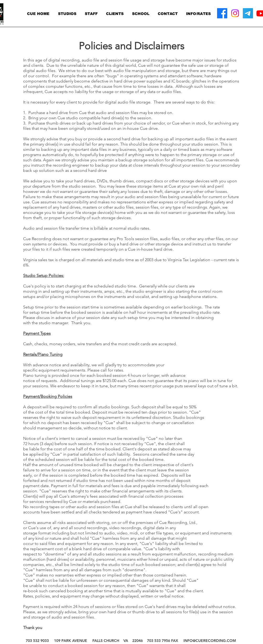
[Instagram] (235, 13)
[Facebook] (222, 13)
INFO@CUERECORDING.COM (210, 641)
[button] (198, 14)
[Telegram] (248, 13)
